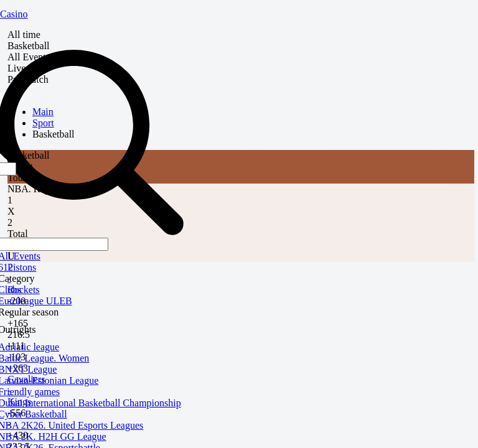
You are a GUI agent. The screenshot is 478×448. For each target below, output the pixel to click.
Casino (14, 14)
